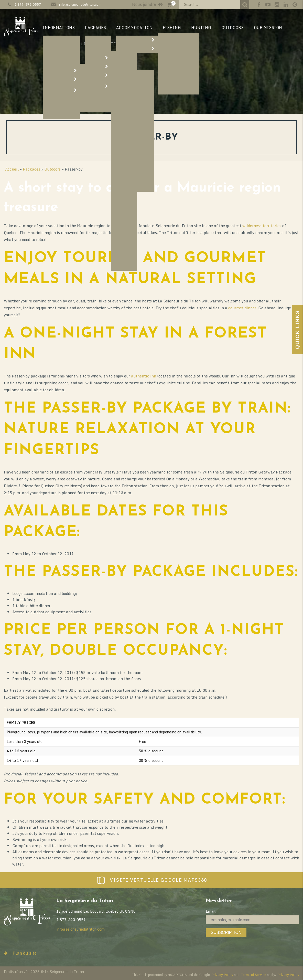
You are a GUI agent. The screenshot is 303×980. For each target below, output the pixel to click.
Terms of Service (253, 975)
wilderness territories (262, 226)
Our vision (55, 44)
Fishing (172, 27)
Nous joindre (144, 4)
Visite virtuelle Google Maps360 (151, 880)
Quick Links (297, 330)
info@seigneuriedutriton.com (80, 4)
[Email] (252, 920)
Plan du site (20, 953)
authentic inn (144, 376)
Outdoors (232, 27)
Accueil (12, 169)
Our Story (89, 44)
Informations (59, 27)
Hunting (201, 27)
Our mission (268, 27)
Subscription (226, 932)
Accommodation (134, 27)
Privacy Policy (222, 975)
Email (211, 911)
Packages (95, 27)
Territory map (127, 44)
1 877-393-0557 (28, 4)
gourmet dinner (242, 308)
